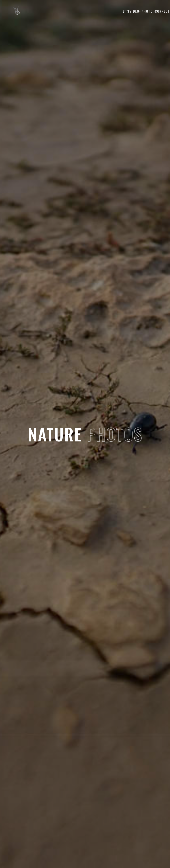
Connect (162, 11)
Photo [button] (148, 11)
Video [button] (135, 11)
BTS (126, 11)
